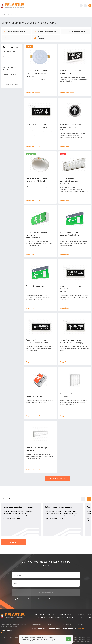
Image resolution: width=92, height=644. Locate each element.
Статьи (88, 617)
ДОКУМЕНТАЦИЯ (84, 614)
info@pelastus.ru (85, 628)
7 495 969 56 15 (54, 628)
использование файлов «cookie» (31, 639)
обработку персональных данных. (42, 601)
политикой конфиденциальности (50, 599)
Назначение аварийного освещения (18, 507)
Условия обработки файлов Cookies (80, 641)
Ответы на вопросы (56, 617)
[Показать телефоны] (81, 6)
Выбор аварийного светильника (58, 507)
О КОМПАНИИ (39, 614)
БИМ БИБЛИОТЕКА (67, 614)
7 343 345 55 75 (69, 628)
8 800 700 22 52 (38, 628)
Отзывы (70, 617)
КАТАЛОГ (52, 614)
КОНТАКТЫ (41, 617)
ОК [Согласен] (68, 639)
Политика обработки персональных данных (77, 637)
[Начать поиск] (85, 6)
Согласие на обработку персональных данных (76, 639)
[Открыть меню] (90, 6)
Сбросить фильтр (12, 85)
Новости (79, 617)
